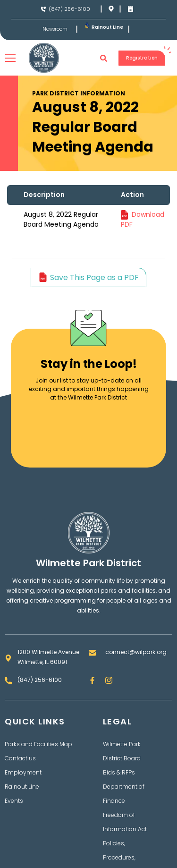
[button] (104, 58)
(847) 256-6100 (69, 9)
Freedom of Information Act (125, 822)
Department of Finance (124, 794)
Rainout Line (107, 27)
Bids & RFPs (119, 772)
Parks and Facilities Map (38, 744)
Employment (23, 772)
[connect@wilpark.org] (92, 653)
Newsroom (55, 29)
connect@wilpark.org (136, 652)
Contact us (20, 758)
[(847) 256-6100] (44, 9)
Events (14, 801)
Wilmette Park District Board (122, 751)
